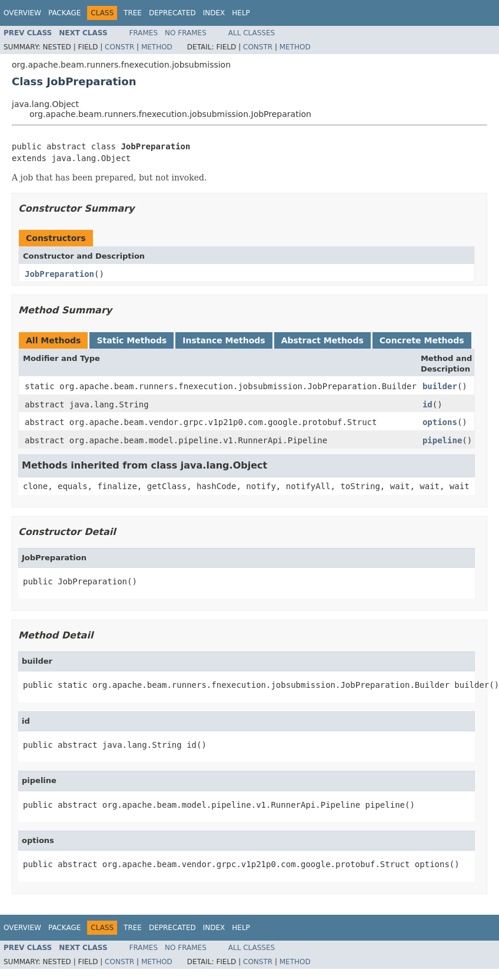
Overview (22, 13)
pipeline (442, 440)
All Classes (252, 33)
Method (157, 47)
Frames (144, 33)
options (440, 422)
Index (214, 13)
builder (440, 386)
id (428, 404)
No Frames (186, 33)
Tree (133, 13)
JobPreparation (59, 274)
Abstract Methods (322, 340)
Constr (119, 47)
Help (241, 13)
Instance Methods (224, 340)
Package (64, 13)
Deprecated (172, 13)
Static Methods (132, 340)
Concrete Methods (422, 340)
